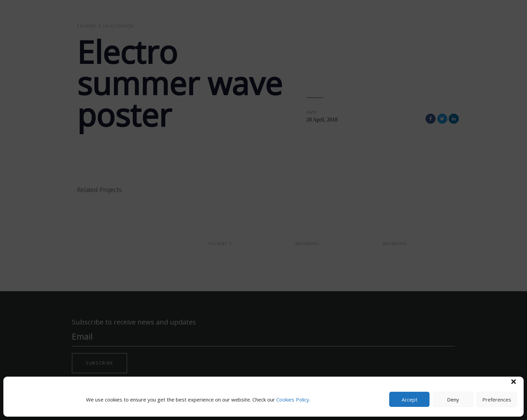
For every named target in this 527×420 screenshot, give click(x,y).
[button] (514, 382)
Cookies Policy (293, 399)
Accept (410, 399)
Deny (453, 399)
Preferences (497, 399)
